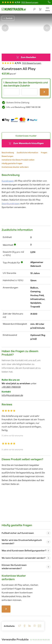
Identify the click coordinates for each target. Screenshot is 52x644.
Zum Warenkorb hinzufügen (28, 143)
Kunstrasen (8, 181)
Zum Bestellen (28, 57)
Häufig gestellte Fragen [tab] (12, 164)
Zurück (8, 18)
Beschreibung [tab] (8, 153)
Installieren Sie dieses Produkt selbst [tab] (18, 160)
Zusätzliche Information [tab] (27, 153)
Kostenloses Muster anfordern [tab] (15, 167)
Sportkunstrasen (11, 204)
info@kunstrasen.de (12, 395)
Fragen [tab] (44, 153)
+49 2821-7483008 (11, 387)
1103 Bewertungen (30, 2)
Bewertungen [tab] (7, 156)
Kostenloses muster (26, 136)
